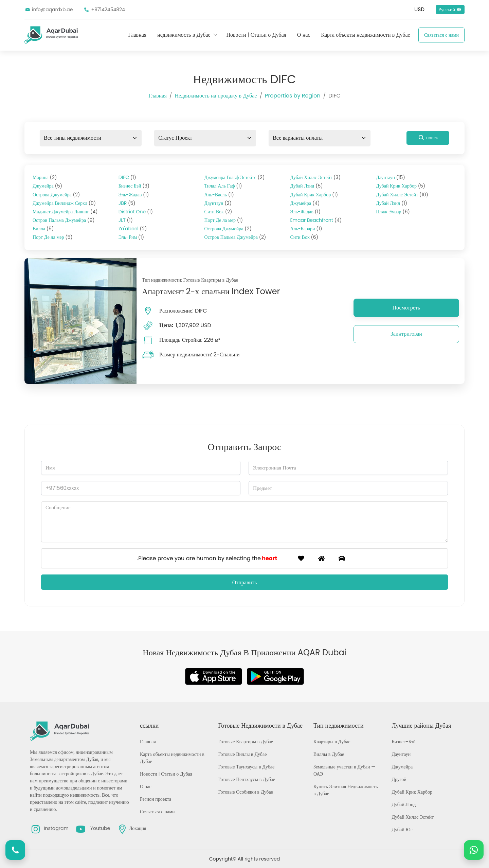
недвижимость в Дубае (184, 35)
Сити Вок (218, 212)
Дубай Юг (402, 830)
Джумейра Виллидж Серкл (64, 203)
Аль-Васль (219, 195)
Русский (450, 10)
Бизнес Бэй (134, 186)
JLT (126, 220)
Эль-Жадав (134, 195)
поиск (428, 138)
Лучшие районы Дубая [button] (421, 725)
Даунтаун (218, 203)
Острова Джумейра (56, 195)
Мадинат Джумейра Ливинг (65, 212)
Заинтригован (406, 334)
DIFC (127, 177)
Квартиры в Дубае (332, 742)
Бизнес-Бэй (404, 742)
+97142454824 (104, 10)
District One (136, 212)
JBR (127, 203)
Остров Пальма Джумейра (64, 220)
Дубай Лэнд (306, 186)
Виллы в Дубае (329, 754)
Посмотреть (406, 308)
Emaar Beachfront (316, 220)
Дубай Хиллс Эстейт (315, 177)
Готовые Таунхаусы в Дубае (247, 767)
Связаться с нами (441, 35)
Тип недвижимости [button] (339, 725)
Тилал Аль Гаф (223, 186)
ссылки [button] (149, 725)
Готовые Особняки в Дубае (246, 792)
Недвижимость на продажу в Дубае (216, 96)
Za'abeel (133, 229)
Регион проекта (156, 799)
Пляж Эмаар (393, 212)
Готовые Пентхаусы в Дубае (247, 779)
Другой (399, 779)
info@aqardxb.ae (49, 10)
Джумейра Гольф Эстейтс (235, 177)
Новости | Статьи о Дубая (256, 35)
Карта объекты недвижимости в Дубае (365, 35)
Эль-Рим (131, 237)
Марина (45, 177)
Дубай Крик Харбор (314, 195)
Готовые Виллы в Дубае (243, 754)
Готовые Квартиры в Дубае (246, 742)
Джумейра (47, 186)
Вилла (43, 229)
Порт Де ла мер (53, 237)
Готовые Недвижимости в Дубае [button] (260, 725)
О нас (304, 35)
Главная (137, 35)
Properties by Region (293, 96)
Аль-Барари (306, 229)
